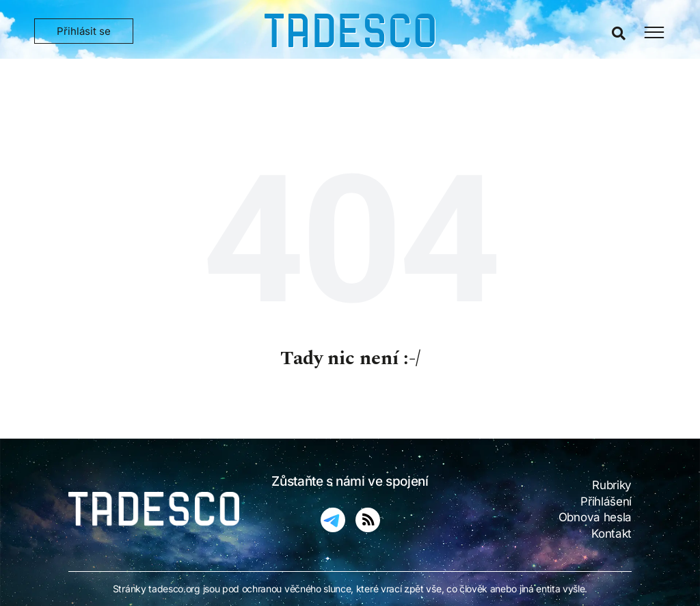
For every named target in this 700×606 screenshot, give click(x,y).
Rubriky (612, 485)
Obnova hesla (595, 517)
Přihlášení (606, 501)
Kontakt (611, 534)
